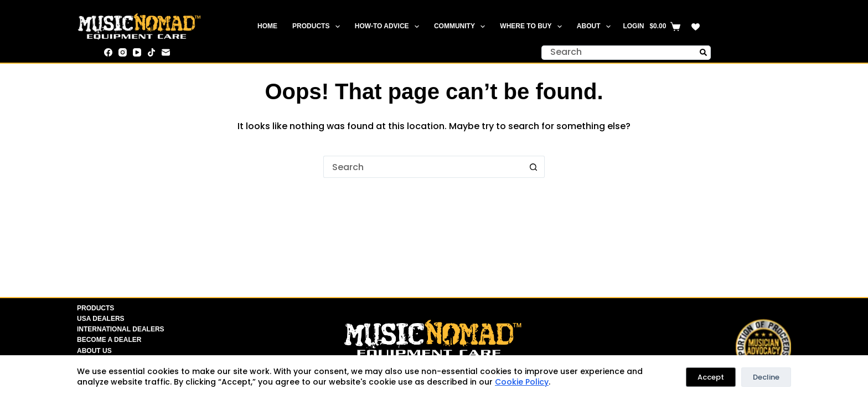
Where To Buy (533, 27)
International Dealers (121, 329)
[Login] (633, 27)
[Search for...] (619, 53)
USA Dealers (101, 319)
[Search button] (704, 53)
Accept (711, 377)
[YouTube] (137, 52)
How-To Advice (389, 27)
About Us (94, 351)
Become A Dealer (109, 340)
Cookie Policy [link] (522, 382)
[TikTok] (151, 52)
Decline (766, 377)
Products (318, 27)
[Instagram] (123, 52)
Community (462, 27)
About (596, 27)
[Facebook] (108, 52)
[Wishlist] (696, 27)
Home (267, 26)
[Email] (166, 52)
